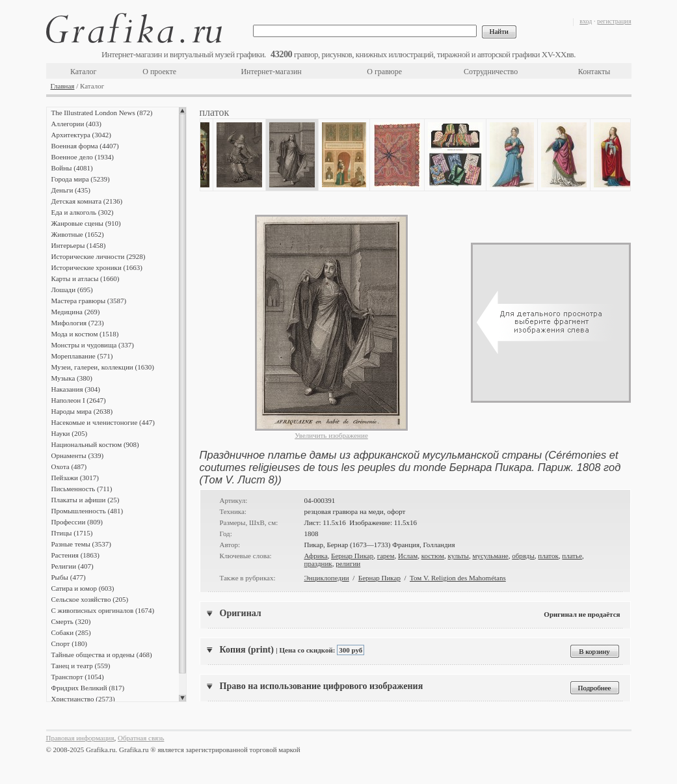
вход (586, 21)
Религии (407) (73, 566)
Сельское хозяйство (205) (90, 599)
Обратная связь (141, 738)
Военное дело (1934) (83, 157)
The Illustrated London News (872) (102, 113)
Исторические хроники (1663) (97, 267)
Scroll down (182, 698)
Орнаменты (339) (78, 455)
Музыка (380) (72, 378)
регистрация (614, 21)
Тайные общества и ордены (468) (102, 655)
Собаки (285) (71, 632)
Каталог (84, 72)
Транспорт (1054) (78, 677)
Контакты (594, 72)
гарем (386, 556)
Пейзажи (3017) (75, 478)
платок (548, 556)
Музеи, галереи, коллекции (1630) (103, 367)
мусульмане (490, 556)
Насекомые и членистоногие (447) (103, 422)
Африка (316, 556)
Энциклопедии (327, 578)
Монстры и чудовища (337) (93, 345)
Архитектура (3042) (81, 135)
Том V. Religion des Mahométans (458, 578)
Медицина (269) (76, 312)
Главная (63, 86)
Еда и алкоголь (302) (83, 212)
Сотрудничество (491, 72)
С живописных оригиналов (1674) (103, 610)
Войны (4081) (72, 168)
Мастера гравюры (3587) (89, 301)
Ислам (408, 556)
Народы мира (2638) (82, 411)
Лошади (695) (72, 290)
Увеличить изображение (331, 435)
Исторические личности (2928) (99, 256)
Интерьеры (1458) (79, 245)
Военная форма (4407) (85, 146)
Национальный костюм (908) (95, 444)
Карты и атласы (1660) (86, 278)
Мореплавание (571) (82, 356)
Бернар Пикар (352, 556)
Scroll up (182, 111)
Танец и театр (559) (81, 666)
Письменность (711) (82, 489)
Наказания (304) (76, 389)
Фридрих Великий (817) (88, 688)
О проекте (159, 72)
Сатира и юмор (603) (83, 588)
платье (572, 556)
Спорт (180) (69, 643)
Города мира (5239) (81, 179)
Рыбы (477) (69, 577)
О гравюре (384, 72)
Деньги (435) (71, 190)
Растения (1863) (75, 555)
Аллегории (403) (76, 124)
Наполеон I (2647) (79, 400)
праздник (318, 563)
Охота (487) (69, 466)
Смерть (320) (71, 621)
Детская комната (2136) (87, 201)
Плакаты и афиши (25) (86, 500)
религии (348, 563)
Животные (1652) (78, 234)
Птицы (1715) (72, 533)
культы (458, 556)
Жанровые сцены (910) (86, 223)
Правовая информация (80, 738)
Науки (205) (70, 433)
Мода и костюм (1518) (85, 334)
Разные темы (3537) (81, 544)
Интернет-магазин (271, 72)
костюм (433, 556)
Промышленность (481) (87, 511)
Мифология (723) (78, 323)
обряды (523, 556)
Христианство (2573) (83, 699)
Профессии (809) (77, 522)
